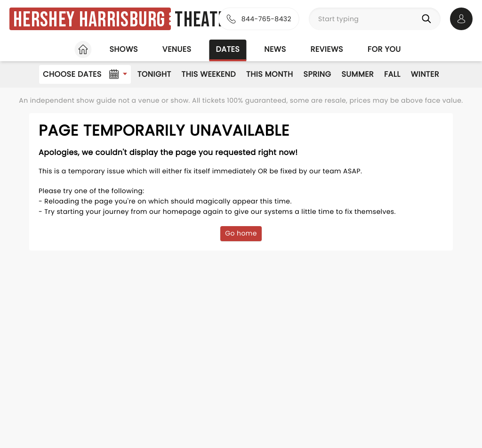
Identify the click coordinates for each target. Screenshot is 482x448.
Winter (425, 74)
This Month (269, 74)
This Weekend (209, 74)
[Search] (428, 19)
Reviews (327, 49)
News (275, 49)
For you (384, 49)
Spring (317, 74)
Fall (392, 74)
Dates (228, 49)
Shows (123, 49)
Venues (177, 49)
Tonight (154, 74)
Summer (357, 74)
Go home (241, 233)
